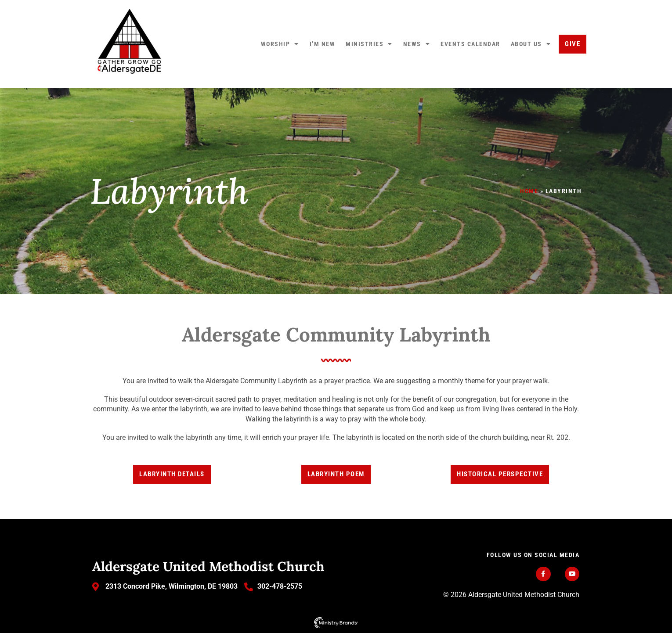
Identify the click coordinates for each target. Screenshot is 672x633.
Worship (280, 44)
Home (529, 191)
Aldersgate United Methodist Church (208, 566)
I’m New (323, 44)
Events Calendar (470, 44)
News (417, 44)
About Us (531, 44)
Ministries (369, 44)
